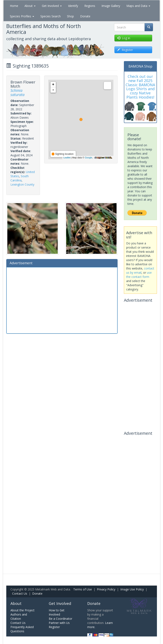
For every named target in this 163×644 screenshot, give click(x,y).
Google (88, 158)
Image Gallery (111, 6)
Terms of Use (83, 589)
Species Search (51, 16)
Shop (70, 16)
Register (54, 627)
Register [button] (125, 50)
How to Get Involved (57, 612)
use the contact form (139, 275)
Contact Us (20, 593)
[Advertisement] (62, 300)
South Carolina (20, 178)
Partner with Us (59, 623)
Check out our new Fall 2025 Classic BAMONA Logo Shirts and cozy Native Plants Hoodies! (140, 87)
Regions (90, 6)
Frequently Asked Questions (22, 629)
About (30, 6)
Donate (85, 16)
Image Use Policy (132, 589)
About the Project (22, 610)
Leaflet (67, 158)
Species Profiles (22, 16)
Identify (73, 6)
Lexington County (22, 184)
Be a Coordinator (60, 619)
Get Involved (52, 6)
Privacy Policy (106, 589)
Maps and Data (138, 6)
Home (14, 6)
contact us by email (140, 270)
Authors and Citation (19, 616)
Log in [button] (124, 38)
